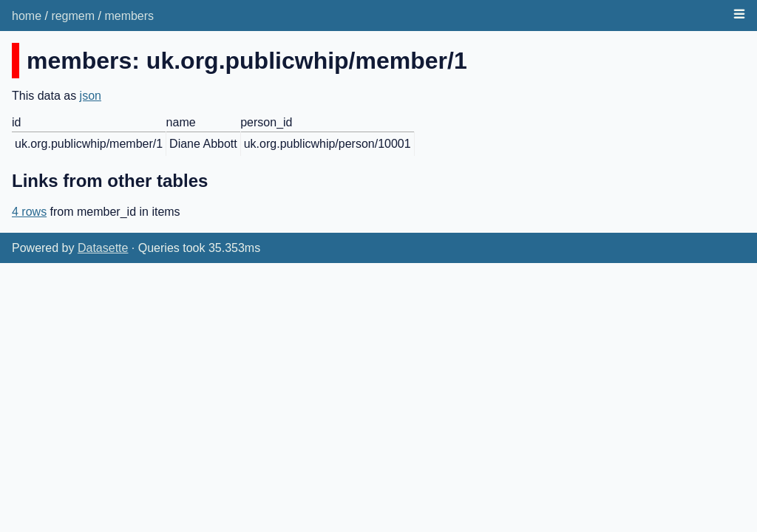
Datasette (103, 248)
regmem (73, 16)
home (27, 16)
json (91, 96)
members (129, 16)
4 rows (29, 212)
